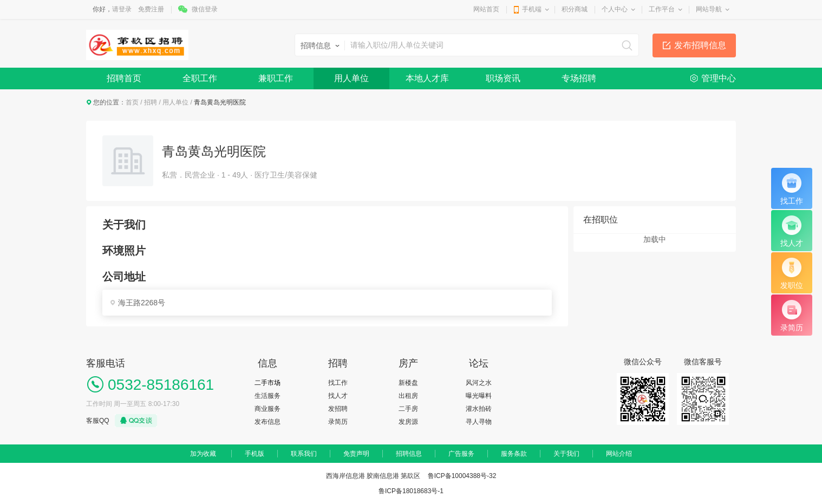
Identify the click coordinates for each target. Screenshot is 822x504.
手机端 (532, 9)
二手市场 (268, 383)
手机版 (255, 454)
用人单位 (351, 78)
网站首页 (486, 9)
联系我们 (304, 454)
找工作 (338, 383)
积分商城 (575, 9)
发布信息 (268, 422)
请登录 (122, 9)
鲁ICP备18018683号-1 (411, 491)
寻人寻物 (479, 422)
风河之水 (479, 383)
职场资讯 (503, 78)
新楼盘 (408, 383)
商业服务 (268, 409)
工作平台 (662, 9)
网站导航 (709, 9)
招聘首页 (124, 78)
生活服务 (268, 396)
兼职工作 (276, 78)
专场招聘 (579, 78)
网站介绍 (619, 454)
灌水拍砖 (479, 409)
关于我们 (566, 454)
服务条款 (514, 454)
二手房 (408, 409)
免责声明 (356, 454)
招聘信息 (409, 454)
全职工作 (200, 78)
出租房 (408, 396)
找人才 (338, 396)
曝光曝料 (479, 396)
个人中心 (615, 9)
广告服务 (461, 454)
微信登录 (205, 9)
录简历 (338, 422)
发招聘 (338, 409)
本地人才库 (427, 78)
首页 (132, 102)
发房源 (408, 422)
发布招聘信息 (700, 45)
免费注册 (151, 9)
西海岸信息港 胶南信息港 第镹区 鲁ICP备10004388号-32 (411, 476)
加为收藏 (203, 454)
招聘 (151, 102)
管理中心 (719, 78)
